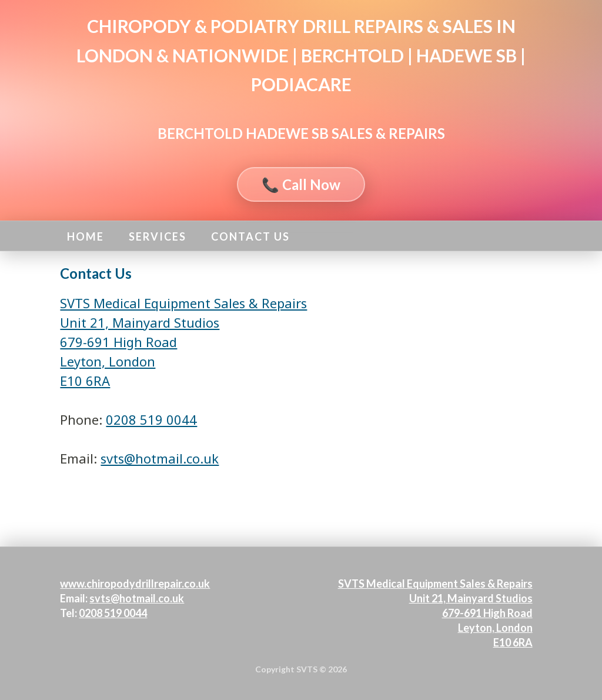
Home (86, 236)
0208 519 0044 (151, 419)
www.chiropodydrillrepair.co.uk (135, 584)
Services (158, 236)
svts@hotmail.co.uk (160, 458)
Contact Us (250, 236)
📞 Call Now (301, 184)
